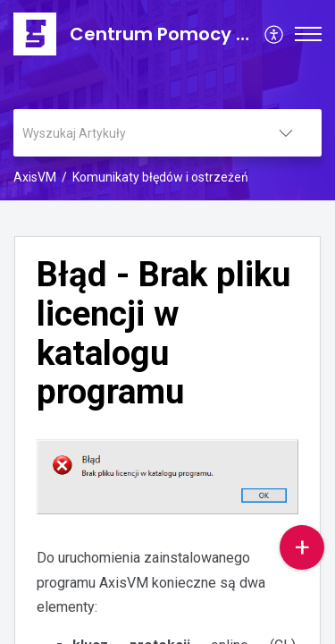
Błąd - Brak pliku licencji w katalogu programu (163, 333)
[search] (132, 133)
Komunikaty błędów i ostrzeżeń (160, 177)
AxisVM (35, 177)
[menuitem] (275, 34)
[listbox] (286, 133)
